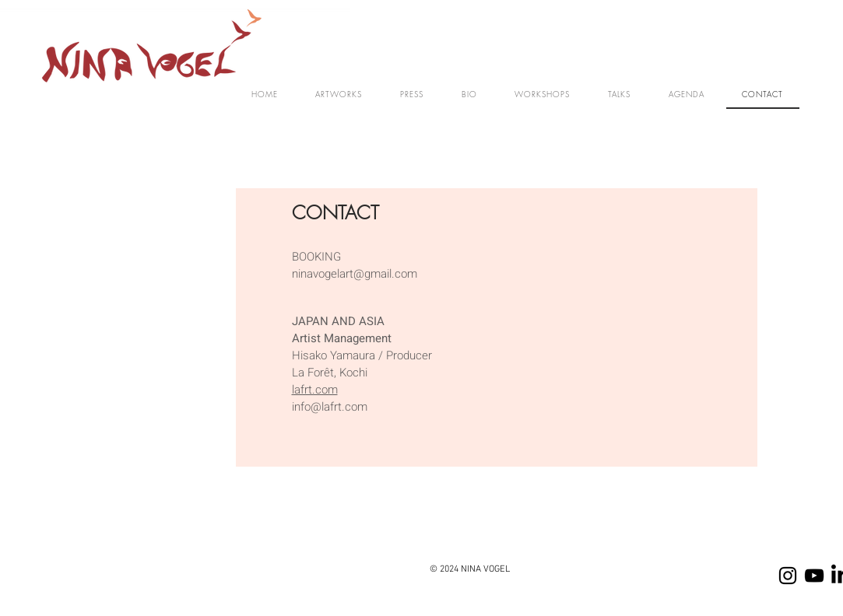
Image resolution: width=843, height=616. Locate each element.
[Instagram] (788, 576)
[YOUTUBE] (814, 576)
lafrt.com (315, 390)
